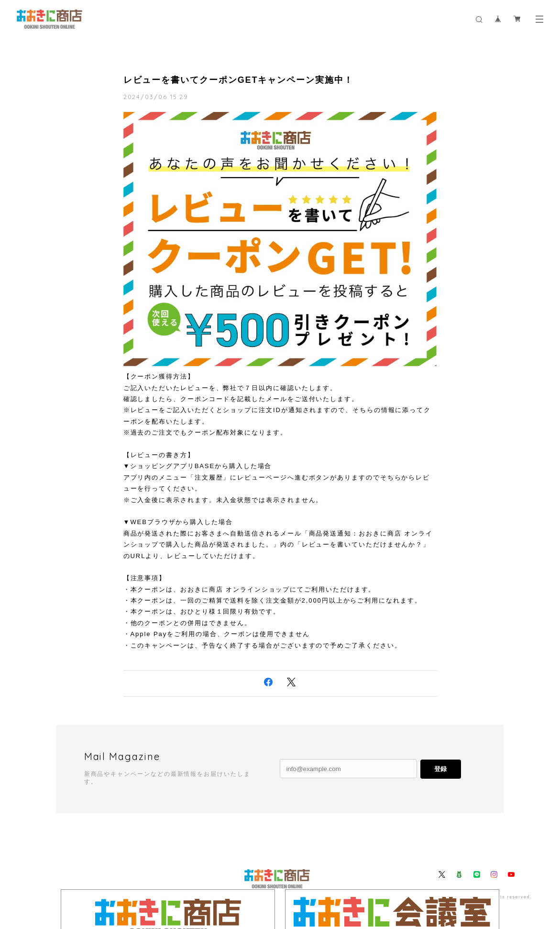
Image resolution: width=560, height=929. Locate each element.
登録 (440, 769)
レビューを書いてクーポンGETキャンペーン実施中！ (238, 80)
